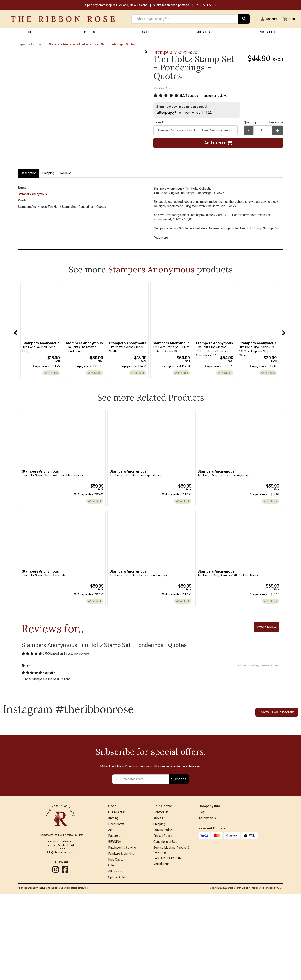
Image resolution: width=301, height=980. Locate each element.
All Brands (115, 957)
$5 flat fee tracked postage (171, 5)
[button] (267, 19)
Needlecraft (116, 906)
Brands (90, 32)
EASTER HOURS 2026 (168, 943)
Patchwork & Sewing (122, 932)
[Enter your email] (144, 860)
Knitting (113, 900)
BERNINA (115, 925)
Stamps (41, 45)
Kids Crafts (116, 944)
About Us (160, 900)
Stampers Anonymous (175, 53)
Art (110, 913)
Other (112, 950)
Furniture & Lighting (121, 938)
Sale (145, 32)
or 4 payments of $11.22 (186, 114)
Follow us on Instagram (277, 720)
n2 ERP (280, 974)
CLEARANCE (117, 894)
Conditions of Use (165, 925)
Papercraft (25, 45)
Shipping (48, 174)
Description (29, 174)
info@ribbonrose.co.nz (60, 933)
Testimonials (207, 900)
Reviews (66, 174)
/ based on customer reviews (207, 96)
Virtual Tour (269, 32)
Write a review (267, 633)
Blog (202, 894)
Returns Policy (163, 913)
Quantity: (263, 124)
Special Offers (118, 963)
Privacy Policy (163, 919)
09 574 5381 (207, 5)
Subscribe (179, 860)
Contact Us (204, 32)
